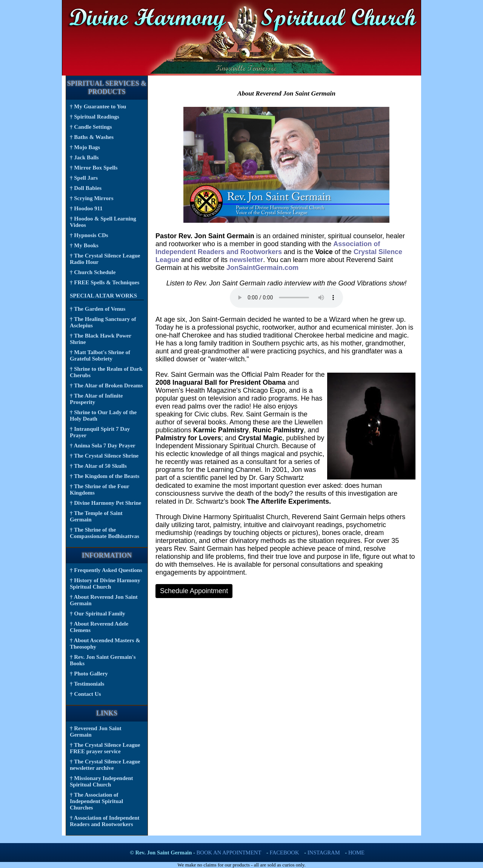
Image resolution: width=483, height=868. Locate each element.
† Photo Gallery (89, 674)
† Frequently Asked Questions (106, 570)
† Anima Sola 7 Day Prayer (103, 446)
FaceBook (285, 853)
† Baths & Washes (92, 137)
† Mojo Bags (85, 147)
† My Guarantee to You (98, 106)
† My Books (84, 245)
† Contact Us (85, 694)
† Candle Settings (91, 127)
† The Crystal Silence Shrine (104, 456)
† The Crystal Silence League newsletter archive (105, 765)
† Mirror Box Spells (94, 168)
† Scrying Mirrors (92, 198)
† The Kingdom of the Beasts (105, 476)
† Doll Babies (86, 188)
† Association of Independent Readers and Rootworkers (105, 821)
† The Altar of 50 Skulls (98, 466)
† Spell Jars (84, 178)
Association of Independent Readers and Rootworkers (268, 248)
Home (356, 853)
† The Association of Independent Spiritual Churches (96, 801)
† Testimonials (87, 684)
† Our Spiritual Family (98, 614)
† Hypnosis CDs (89, 235)
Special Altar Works (103, 296)
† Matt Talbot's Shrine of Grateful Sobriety (100, 355)
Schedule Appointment (194, 591)
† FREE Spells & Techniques (105, 282)
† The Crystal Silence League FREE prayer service (105, 748)
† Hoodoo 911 (86, 208)
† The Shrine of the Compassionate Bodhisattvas (105, 533)
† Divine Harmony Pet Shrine (105, 503)
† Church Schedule (93, 272)
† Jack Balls (84, 157)
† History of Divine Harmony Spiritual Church (105, 584)
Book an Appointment (229, 853)
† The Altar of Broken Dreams (106, 385)
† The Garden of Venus (98, 309)
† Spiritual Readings (95, 117)
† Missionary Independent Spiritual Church (102, 781)
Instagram (324, 853)
